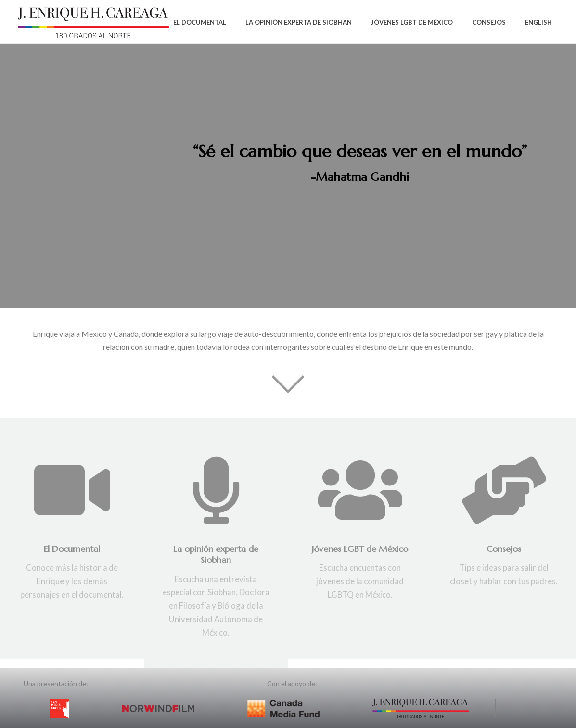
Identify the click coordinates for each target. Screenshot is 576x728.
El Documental (200, 22)
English (538, 22)
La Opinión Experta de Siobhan (299, 22)
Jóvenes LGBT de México (412, 22)
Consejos (489, 22)
